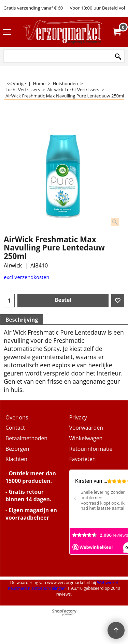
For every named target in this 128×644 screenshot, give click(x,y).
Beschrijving (22, 320)
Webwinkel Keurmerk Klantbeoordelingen (63, 585)
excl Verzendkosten (27, 277)
